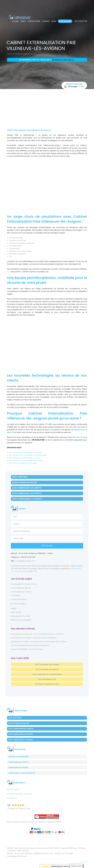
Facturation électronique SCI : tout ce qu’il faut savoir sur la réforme (37, 634)
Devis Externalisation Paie (25, 482)
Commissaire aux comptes (18, 762)
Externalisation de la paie (20, 616)
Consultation (34, 21)
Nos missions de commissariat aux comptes (26, 461)
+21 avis (74, 85)
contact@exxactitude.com (25, 561)
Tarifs (23, 21)
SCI (8, 272)
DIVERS (14, 609)
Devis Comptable (20, 477)
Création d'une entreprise (18, 757)
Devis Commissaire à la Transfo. (27, 499)
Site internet (78, 437)
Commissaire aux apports (18, 768)
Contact (46, 21)
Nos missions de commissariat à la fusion (25, 458)
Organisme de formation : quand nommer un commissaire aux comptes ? (39, 642)
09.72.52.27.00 (80, 21)
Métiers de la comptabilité (21, 620)
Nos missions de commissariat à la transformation (28, 455)
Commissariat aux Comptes (21, 592)
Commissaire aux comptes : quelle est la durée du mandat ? (34, 638)
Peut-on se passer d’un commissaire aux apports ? (30, 645)
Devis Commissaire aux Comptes (27, 488)
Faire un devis (65, 21)
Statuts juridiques (19, 604)
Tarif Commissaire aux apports (47, 669)
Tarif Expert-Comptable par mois (47, 684)
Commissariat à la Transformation (24, 584)
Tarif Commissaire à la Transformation (47, 674)
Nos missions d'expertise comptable (23, 463)
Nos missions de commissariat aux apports (25, 452)
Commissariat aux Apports (21, 588)
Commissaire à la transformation (22, 773)
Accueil (15, 21)
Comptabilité (16, 596)
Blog (54, 21)
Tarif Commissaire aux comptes (47, 664)
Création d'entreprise (19, 599)
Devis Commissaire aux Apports (27, 493)
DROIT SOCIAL (16, 612)
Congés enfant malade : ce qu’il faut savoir (27, 649)
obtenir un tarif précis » (63, 60)
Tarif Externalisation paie (47, 679)
